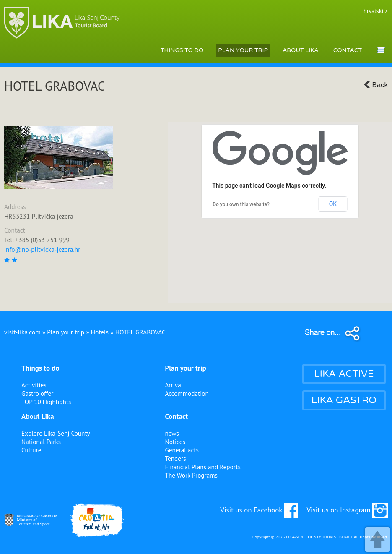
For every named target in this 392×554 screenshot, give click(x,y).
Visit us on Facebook (259, 510)
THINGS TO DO (182, 50)
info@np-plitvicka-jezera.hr (42, 249)
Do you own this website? (241, 204)
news (172, 433)
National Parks (41, 442)
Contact (176, 416)
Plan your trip (185, 368)
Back (376, 85)
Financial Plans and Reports (202, 467)
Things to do (40, 368)
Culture (31, 450)
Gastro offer (37, 393)
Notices (175, 442)
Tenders (175, 458)
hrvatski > (376, 11)
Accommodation (187, 393)
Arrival (174, 385)
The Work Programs (191, 475)
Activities (34, 385)
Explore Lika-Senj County (56, 433)
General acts (182, 450)
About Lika (38, 416)
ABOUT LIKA (301, 50)
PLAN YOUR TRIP (243, 50)
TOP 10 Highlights (46, 402)
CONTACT (348, 50)
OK (333, 204)
